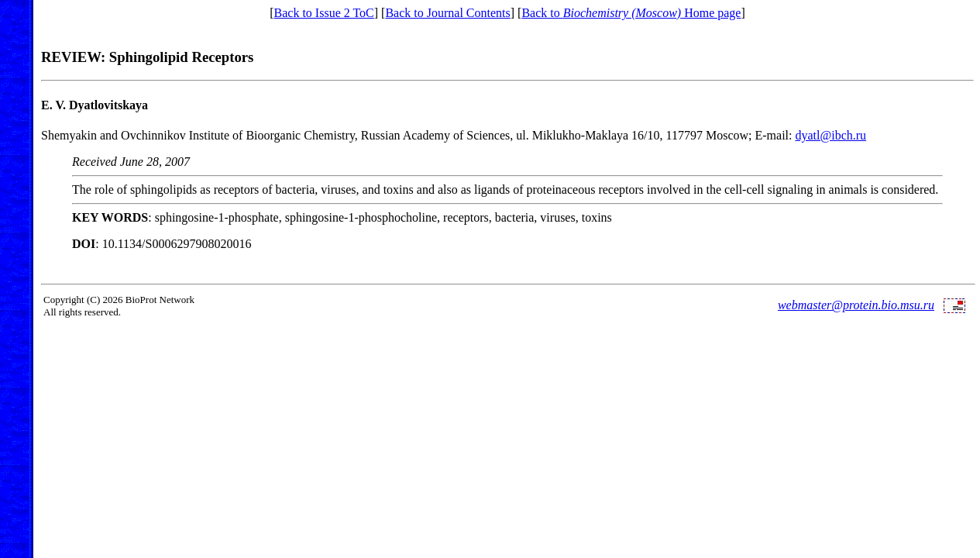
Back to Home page (631, 13)
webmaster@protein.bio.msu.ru (856, 305)
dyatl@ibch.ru (831, 135)
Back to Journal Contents (447, 13)
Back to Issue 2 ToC (324, 13)
